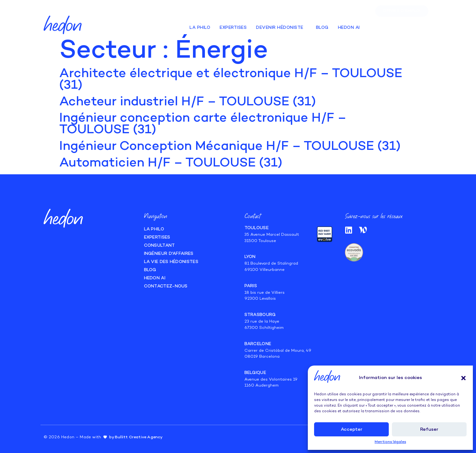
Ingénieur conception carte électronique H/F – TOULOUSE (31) (203, 124)
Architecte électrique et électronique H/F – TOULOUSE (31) (231, 80)
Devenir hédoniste (281, 25)
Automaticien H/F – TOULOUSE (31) (171, 163)
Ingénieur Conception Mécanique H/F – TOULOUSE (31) (230, 147)
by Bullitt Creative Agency (136, 437)
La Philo (200, 25)
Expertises (233, 25)
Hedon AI (349, 25)
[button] (463, 378)
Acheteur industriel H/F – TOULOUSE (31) (188, 102)
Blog (322, 25)
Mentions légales (390, 442)
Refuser (429, 429)
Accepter (352, 429)
